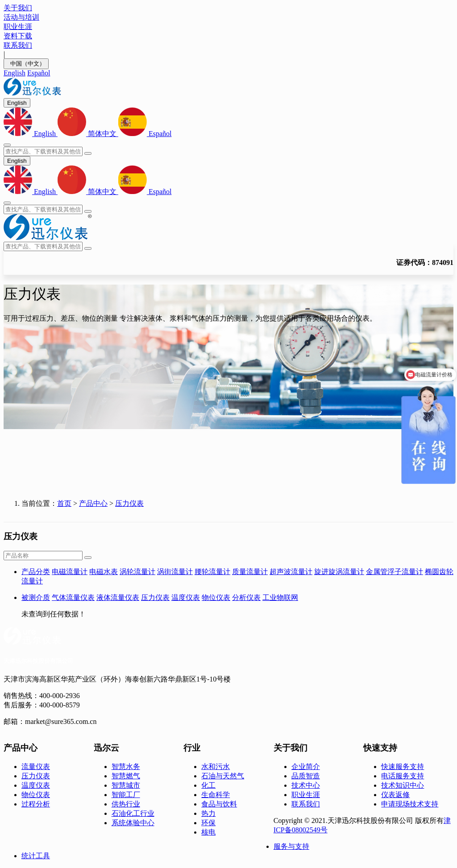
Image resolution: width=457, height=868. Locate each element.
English (15, 73)
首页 (64, 503)
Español (39, 73)
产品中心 (93, 503)
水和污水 (216, 767)
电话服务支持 (403, 776)
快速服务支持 (403, 767)
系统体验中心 (133, 823)
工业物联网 (280, 597)
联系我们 (306, 804)
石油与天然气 (223, 776)
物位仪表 (216, 597)
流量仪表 (36, 767)
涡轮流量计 (137, 572)
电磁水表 (104, 572)
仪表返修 (395, 795)
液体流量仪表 (118, 597)
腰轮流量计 (212, 572)
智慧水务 (126, 767)
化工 (208, 785)
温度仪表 (186, 597)
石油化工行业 (133, 813)
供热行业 (126, 804)
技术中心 (306, 785)
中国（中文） (26, 64)
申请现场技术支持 (410, 804)
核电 (208, 832)
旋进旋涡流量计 (339, 572)
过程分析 (36, 804)
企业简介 (306, 767)
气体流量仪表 (73, 597)
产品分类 (36, 572)
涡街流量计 (175, 572)
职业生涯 (306, 795)
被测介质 (36, 597)
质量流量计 (250, 572)
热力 (208, 813)
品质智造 (306, 776)
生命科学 (216, 795)
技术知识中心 (403, 785)
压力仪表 (129, 503)
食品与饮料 (219, 804)
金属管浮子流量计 (395, 572)
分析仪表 (246, 597)
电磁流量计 (70, 572)
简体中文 (88, 134)
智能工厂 (126, 795)
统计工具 (36, 856)
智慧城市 (126, 785)
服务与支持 (291, 846)
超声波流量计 (291, 572)
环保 (208, 823)
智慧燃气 (126, 776)
